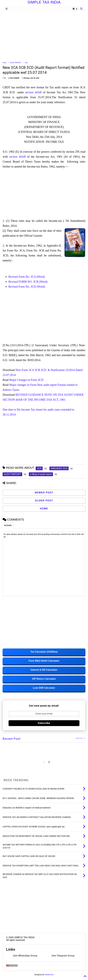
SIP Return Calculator (44, 679)
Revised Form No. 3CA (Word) (27, 277)
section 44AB (33, 92)
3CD (26, 63)
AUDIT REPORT (16, 63)
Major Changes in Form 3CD (27, 380)
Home (5, 63)
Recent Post (12, 739)
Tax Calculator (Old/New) (44, 652)
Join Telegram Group (63, 956)
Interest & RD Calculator (44, 670)
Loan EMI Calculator (44, 688)
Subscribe (44, 723)
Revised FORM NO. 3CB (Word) (28, 282)
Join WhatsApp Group (25, 956)
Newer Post (44, 493)
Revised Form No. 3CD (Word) (27, 287)
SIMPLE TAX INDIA (44, 2)
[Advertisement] (44, 36)
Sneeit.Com (49, 975)
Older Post (44, 501)
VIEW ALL (80, 738)
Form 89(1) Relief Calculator (44, 661)
